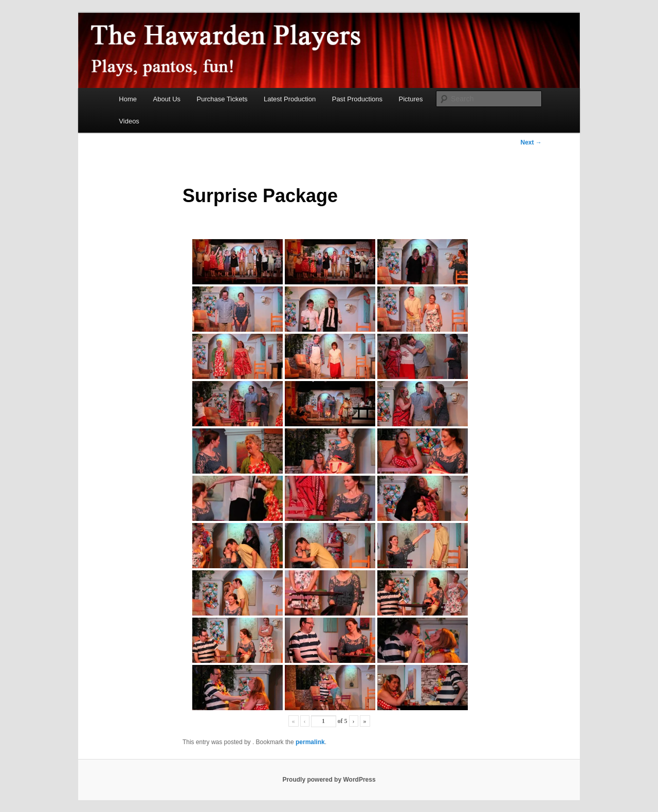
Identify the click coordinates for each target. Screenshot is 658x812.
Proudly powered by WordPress (329, 780)
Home (128, 99)
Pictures (411, 99)
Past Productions (357, 99)
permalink (310, 742)
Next (531, 142)
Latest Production (290, 99)
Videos (129, 121)
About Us (167, 99)
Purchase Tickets (222, 99)
